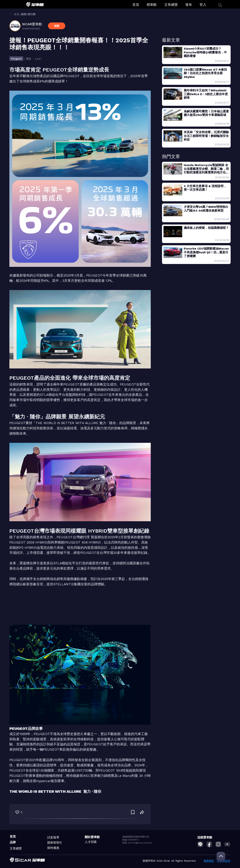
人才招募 (91, 842)
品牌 (13, 842)
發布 (189, 5)
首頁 (136, 5)
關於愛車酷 (92, 837)
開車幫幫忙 (55, 843)
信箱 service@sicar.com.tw (137, 843)
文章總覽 (171, 5)
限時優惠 (53, 848)
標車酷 (152, 5)
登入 (203, 5)
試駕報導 (53, 837)
